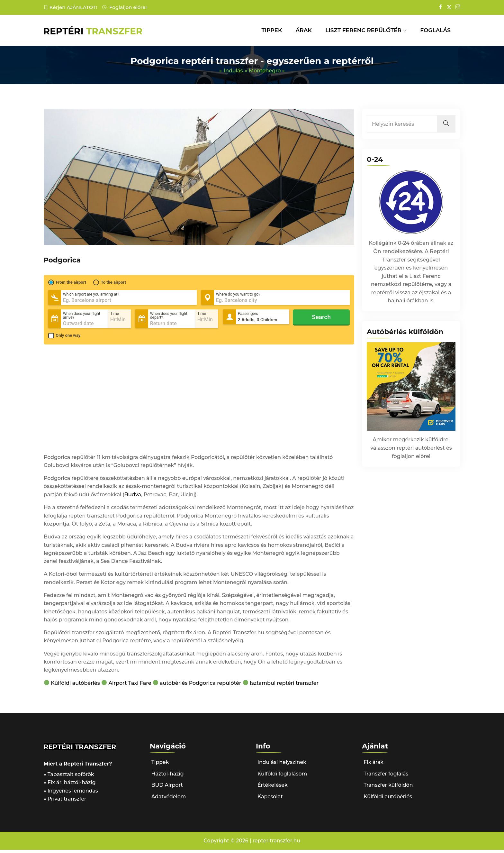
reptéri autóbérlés (420, 449)
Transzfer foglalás (386, 777)
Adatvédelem (169, 799)
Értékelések (273, 788)
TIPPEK (272, 30)
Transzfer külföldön (388, 788)
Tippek (160, 765)
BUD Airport (167, 788)
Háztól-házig (168, 777)
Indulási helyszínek (282, 765)
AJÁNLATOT (81, 7)
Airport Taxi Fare (130, 686)
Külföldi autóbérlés (76, 686)
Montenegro (265, 71)
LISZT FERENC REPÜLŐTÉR (363, 30)
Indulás (233, 71)
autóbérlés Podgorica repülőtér (201, 686)
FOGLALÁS (435, 30)
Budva (134, 495)
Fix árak (374, 765)
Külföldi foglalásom (283, 777)
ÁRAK (304, 30)
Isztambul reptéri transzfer (284, 686)
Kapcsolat (270, 799)
